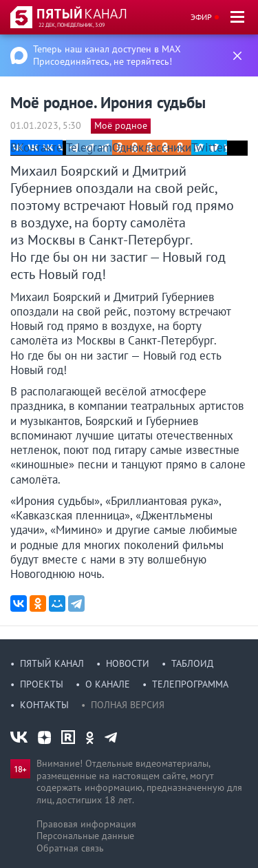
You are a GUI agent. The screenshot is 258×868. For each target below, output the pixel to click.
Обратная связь (70, 848)
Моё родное (121, 125)
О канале (108, 684)
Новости (128, 663)
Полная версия (128, 705)
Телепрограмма (190, 684)
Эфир (201, 17)
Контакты (44, 705)
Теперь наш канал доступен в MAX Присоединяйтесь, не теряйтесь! (107, 55)
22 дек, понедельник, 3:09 (72, 25)
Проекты (42, 684)
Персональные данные (85, 836)
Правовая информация (86, 824)
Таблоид (192, 663)
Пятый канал (52, 663)
